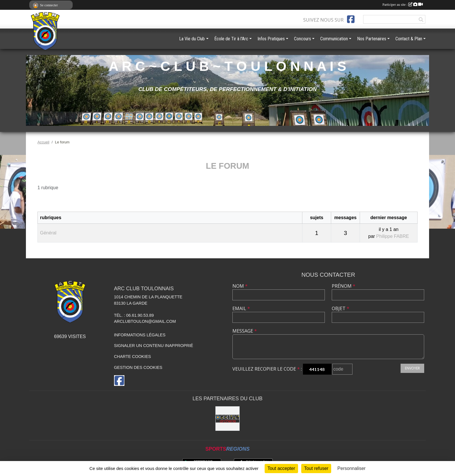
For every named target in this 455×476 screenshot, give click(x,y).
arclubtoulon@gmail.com (145, 321)
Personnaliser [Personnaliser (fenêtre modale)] (352, 468)
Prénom (344, 286)
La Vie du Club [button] (192, 39)
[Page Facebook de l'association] (351, 19)
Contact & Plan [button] (409, 39)
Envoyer (412, 368)
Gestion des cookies (138, 367)
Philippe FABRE (393, 236)
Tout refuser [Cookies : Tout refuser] (316, 468)
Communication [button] (334, 39)
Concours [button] (303, 39)
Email (241, 308)
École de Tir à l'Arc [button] (231, 39)
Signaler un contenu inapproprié (154, 346)
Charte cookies (132, 356)
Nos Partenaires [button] (372, 39)
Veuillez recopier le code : (267, 369)
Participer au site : (403, 5)
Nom (240, 286)
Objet (341, 308)
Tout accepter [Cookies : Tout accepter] (281, 468)
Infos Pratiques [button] (271, 39)
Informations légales (140, 335)
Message (245, 331)
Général (48, 233)
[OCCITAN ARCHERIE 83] (228, 419)
